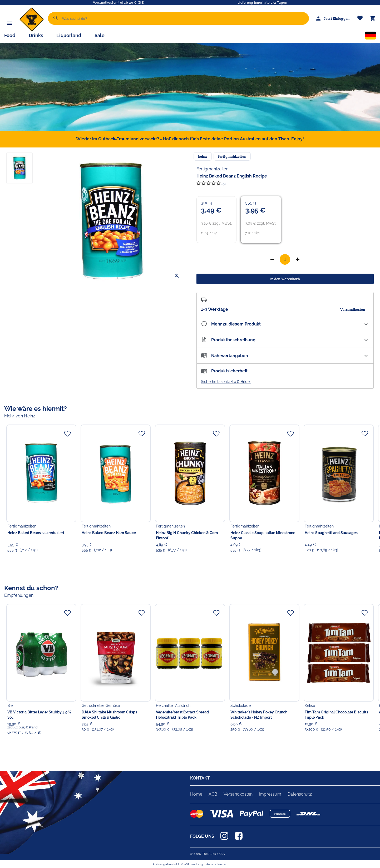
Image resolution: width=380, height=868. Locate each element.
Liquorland (69, 35)
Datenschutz (300, 794)
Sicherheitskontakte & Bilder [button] (226, 382)
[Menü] (9, 23)
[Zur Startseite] (32, 30)
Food (10, 35)
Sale (100, 35)
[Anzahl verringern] (298, 259)
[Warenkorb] (373, 18)
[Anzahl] (285, 259)
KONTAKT (200, 778)
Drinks (36, 35)
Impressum (270, 794)
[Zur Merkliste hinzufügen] (67, 433)
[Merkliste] (360, 19)
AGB (213, 794)
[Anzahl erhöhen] (272, 259)
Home (196, 794)
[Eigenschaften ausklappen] (285, 324)
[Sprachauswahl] (371, 37)
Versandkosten (238, 794)
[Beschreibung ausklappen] (285, 340)
